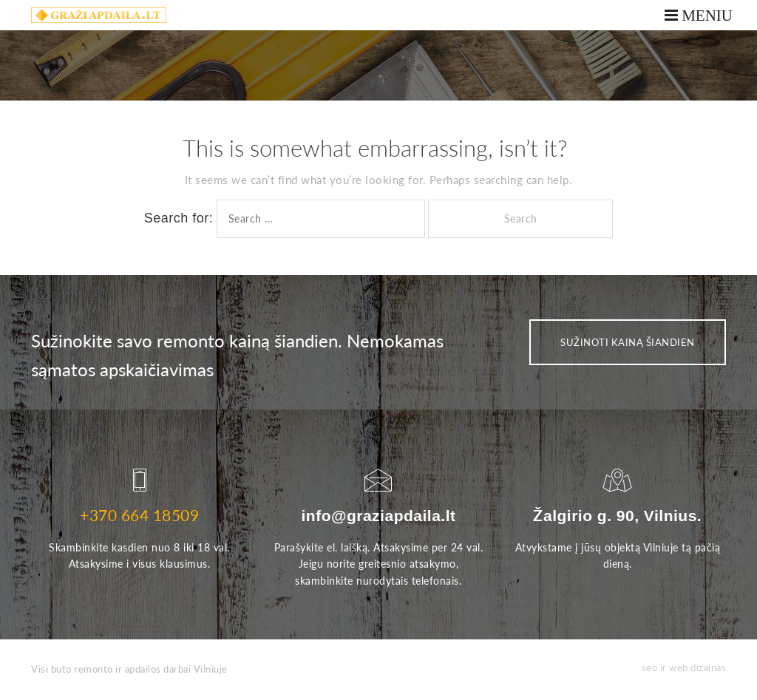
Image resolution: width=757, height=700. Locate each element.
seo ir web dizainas (684, 667)
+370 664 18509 (139, 515)
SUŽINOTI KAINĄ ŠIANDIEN (628, 342)
